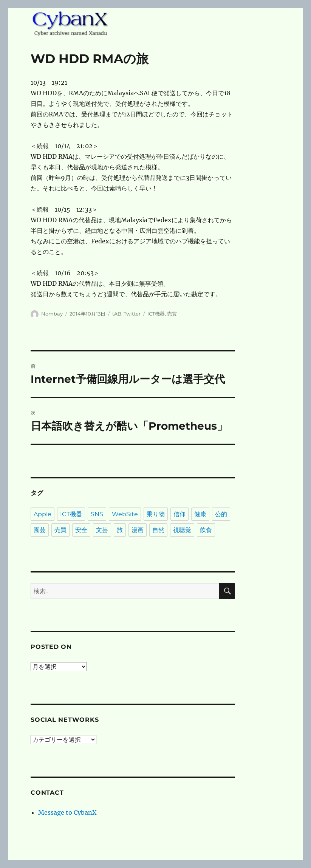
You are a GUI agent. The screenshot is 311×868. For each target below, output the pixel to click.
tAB (117, 314)
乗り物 (156, 514)
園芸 (40, 530)
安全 (81, 530)
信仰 (179, 514)
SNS (97, 514)
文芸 (102, 530)
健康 (200, 514)
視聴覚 (182, 530)
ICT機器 (156, 314)
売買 (172, 314)
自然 (158, 530)
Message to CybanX (67, 812)
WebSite (125, 514)
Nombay (52, 314)
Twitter (132, 314)
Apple (43, 514)
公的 (221, 514)
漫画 (138, 530)
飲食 (206, 530)
